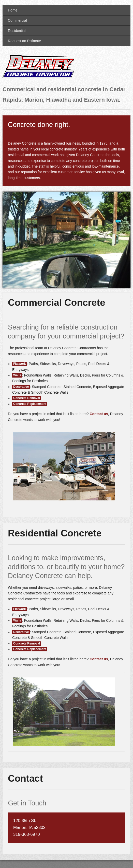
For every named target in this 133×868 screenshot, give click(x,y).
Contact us (99, 414)
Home (13, 10)
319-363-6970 (27, 834)
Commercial (17, 20)
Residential (17, 31)
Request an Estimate (24, 41)
